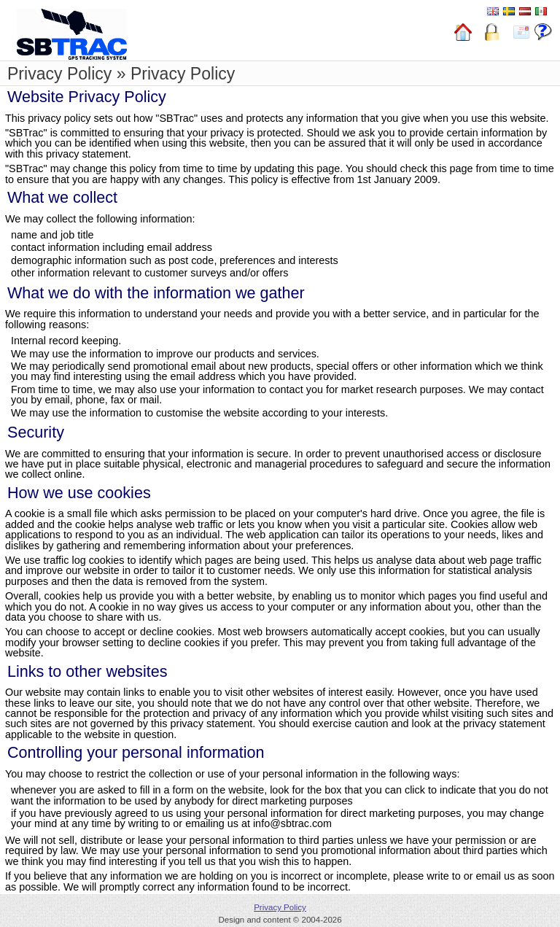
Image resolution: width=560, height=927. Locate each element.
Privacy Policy (280, 907)
